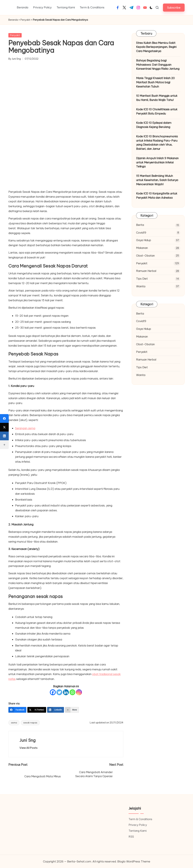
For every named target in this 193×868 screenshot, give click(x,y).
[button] (174, 7)
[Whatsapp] (72, 692)
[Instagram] (79, 692)
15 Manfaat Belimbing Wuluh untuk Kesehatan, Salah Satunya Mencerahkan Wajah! (157, 180)
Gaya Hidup (144, 240)
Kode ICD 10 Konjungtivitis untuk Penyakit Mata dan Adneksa (157, 195)
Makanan (142, 248)
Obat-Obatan (145, 255)
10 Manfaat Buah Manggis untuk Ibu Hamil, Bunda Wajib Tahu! (157, 98)
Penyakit (25, 20)
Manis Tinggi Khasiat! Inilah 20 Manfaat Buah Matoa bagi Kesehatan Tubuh (155, 82)
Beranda (13, 20)
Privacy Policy (138, 825)
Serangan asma (25, 428)
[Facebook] (53, 692)
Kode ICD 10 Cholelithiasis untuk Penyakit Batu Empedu (157, 111)
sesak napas (30, 723)
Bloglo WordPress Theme (134, 861)
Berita (140, 225)
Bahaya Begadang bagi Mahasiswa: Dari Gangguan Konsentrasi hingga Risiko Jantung (158, 65)
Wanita (141, 286)
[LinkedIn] (56, 710)
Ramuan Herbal (146, 271)
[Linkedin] (66, 692)
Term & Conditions (140, 819)
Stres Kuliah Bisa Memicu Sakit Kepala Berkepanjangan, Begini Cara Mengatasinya (156, 47)
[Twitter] (59, 692)
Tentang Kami (138, 831)
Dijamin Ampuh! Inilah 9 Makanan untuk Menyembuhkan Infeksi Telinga (157, 162)
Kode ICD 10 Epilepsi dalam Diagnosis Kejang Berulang (154, 125)
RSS (131, 837)
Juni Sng (28, 740)
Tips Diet (142, 279)
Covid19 (141, 232)
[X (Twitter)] (37, 710)
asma (14, 723)
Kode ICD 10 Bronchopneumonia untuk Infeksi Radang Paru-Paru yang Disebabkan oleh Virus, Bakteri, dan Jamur (157, 142)
